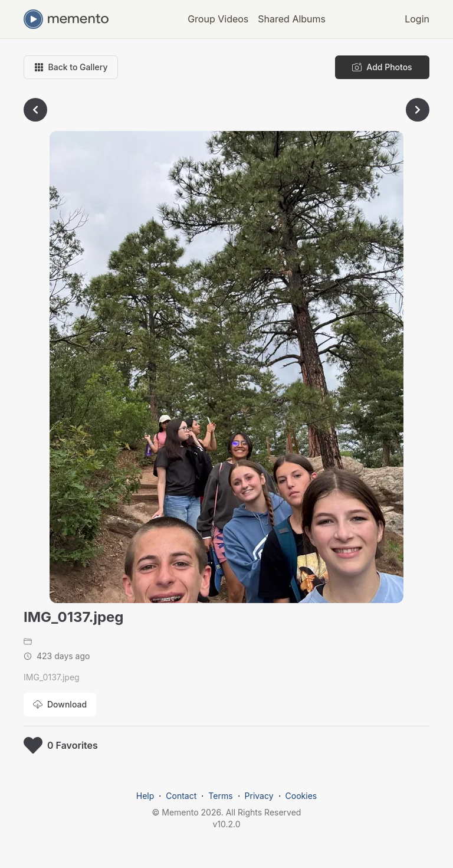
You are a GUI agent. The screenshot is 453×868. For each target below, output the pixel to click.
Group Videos (218, 19)
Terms (220, 796)
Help (145, 796)
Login (417, 19)
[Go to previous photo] (35, 110)
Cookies (301, 796)
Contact (181, 796)
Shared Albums (292, 19)
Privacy (259, 796)
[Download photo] (60, 705)
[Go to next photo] (418, 110)
